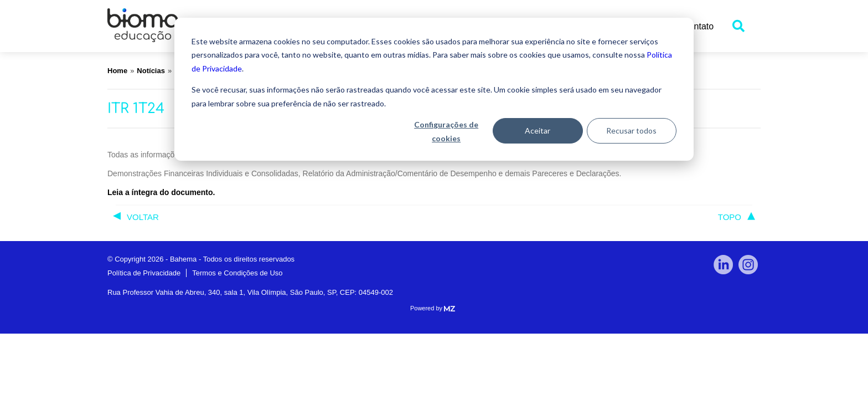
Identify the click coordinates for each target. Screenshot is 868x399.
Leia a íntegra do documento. (161, 192)
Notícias (151, 71)
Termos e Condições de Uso (237, 273)
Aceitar (538, 131)
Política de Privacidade (144, 273)
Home (117, 71)
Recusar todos (631, 131)
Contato (698, 26)
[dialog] (434, 89)
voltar (143, 217)
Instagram (748, 265)
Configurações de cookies (446, 131)
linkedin (723, 265)
